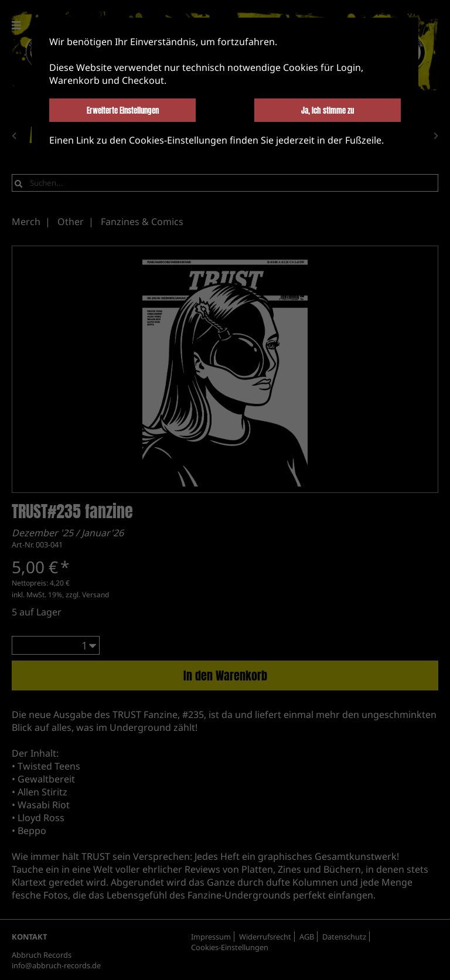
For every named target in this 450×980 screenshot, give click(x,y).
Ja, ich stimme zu (328, 110)
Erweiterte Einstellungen (123, 110)
